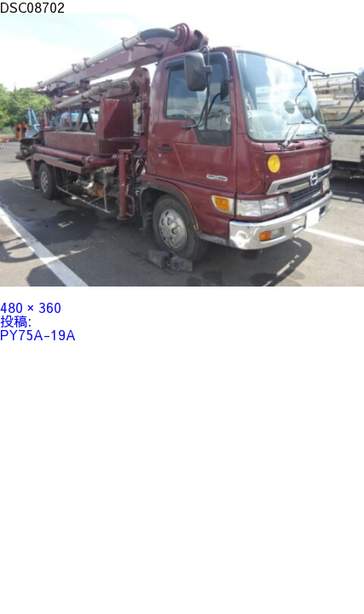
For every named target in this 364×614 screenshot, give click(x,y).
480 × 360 (31, 307)
